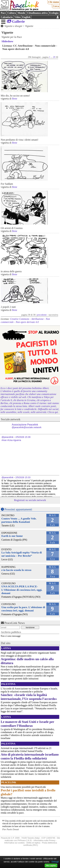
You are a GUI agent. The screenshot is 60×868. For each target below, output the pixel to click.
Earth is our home (12, 536)
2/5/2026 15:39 (23, 437)
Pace (3, 13)
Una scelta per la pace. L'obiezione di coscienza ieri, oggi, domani (23, 609)
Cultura (12, 13)
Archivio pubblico (11, 632)
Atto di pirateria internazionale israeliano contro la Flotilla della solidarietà (30, 756)
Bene (15, 99)
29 (54, 57)
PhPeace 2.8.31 (25, 840)
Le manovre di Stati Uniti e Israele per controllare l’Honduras (27, 724)
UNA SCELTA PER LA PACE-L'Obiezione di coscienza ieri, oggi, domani (22, 590)
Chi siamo (54, 2)
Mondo (21, 13)
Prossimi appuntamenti (18, 509)
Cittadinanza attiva (37, 13)
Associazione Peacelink (27, 426)
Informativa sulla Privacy (45, 840)
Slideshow (7, 41)
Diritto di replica (33, 843)
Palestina (8, 684)
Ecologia (54, 13)
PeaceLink (9, 782)
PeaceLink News (15, 623)
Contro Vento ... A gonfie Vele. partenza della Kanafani (19, 520)
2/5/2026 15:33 (23, 477)
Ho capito (51, 865)
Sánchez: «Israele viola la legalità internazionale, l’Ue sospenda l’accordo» (29, 697)
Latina (6, 648)
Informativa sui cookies (14, 843)
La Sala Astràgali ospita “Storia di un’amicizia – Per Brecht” (22, 554)
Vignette (29, 26)
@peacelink (7, 437)
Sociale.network (11, 419)
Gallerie (18, 21)
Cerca (56, 6)
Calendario (7, 17)
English (26, 17)
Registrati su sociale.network (30, 500)
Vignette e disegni (13, 26)
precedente (42, 315)
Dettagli (55, 862)
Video (17, 17)
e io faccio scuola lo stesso (16, 570)
